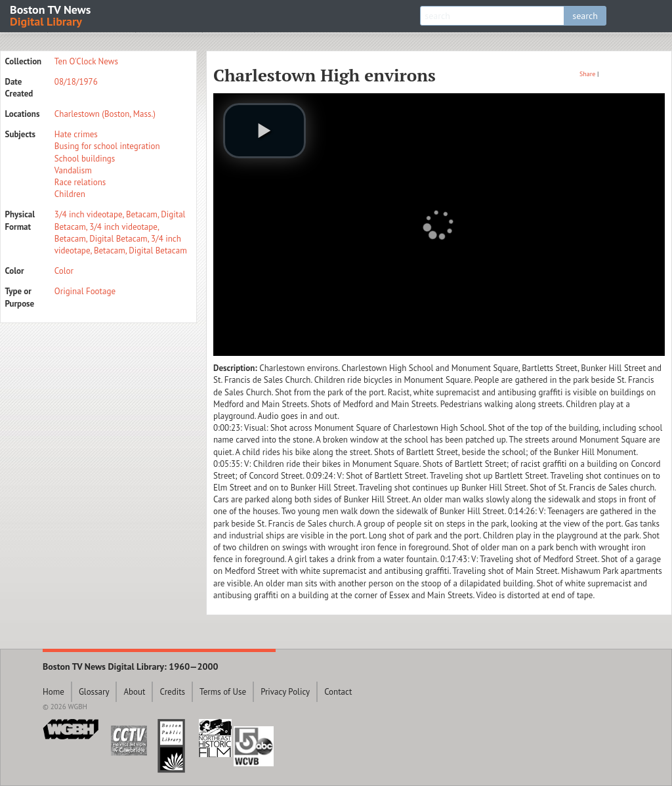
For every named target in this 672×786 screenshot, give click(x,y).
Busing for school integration (107, 146)
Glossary (94, 692)
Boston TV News (51, 15)
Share (587, 74)
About (134, 692)
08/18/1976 (76, 82)
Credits (172, 692)
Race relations (80, 182)
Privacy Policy (285, 692)
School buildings (85, 159)
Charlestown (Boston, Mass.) (105, 114)
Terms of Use (223, 692)
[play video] (264, 131)
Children (70, 194)
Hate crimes (76, 134)
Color (64, 271)
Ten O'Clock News (86, 61)
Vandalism (73, 170)
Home (53, 692)
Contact (338, 692)
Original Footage (85, 291)
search (585, 16)
